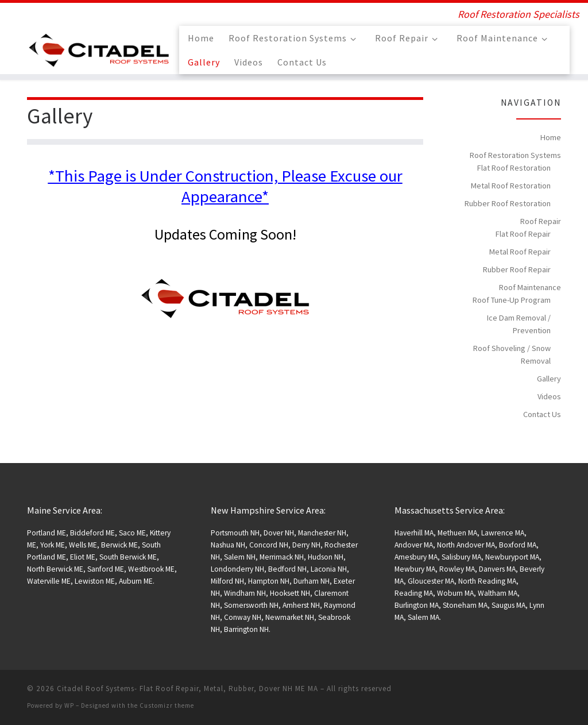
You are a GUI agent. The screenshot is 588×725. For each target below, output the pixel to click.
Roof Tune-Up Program (512, 300)
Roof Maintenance (530, 287)
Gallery (549, 379)
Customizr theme (167, 705)
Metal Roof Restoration (511, 186)
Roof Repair (541, 221)
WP (69, 705)
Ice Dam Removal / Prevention (519, 324)
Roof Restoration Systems (515, 155)
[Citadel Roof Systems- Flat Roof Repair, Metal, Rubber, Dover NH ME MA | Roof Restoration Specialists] (99, 48)
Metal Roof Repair (520, 252)
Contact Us (542, 414)
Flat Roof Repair (523, 234)
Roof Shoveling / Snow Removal (512, 354)
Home (551, 137)
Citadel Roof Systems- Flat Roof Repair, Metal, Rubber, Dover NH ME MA (187, 689)
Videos (549, 396)
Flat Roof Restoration (514, 168)
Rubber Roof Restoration (508, 203)
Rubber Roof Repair (517, 269)
